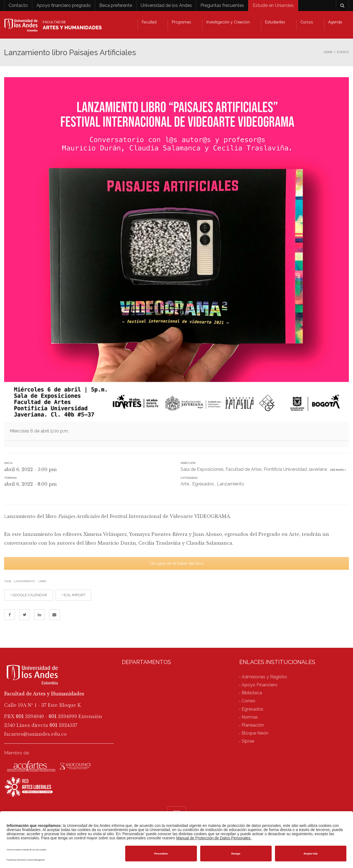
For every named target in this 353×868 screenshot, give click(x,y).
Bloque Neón (255, 733)
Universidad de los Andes (166, 5)
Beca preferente (116, 5)
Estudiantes (275, 22)
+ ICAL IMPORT (73, 595)
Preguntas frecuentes (222, 5)
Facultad (149, 22)
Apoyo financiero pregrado (64, 5)
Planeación (253, 725)
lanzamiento (24, 581)
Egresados (203, 484)
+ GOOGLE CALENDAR (29, 595)
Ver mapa (337, 470)
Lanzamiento (231, 484)
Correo (248, 701)
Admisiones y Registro (264, 677)
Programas (181, 22)
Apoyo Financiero (260, 685)
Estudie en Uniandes (273, 5)
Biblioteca (252, 693)
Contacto (18, 5)
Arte (185, 484)
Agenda (335, 22)
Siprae (248, 741)
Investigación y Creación (228, 22)
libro (42, 581)
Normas (250, 717)
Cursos (307, 22)
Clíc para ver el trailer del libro (176, 563)
